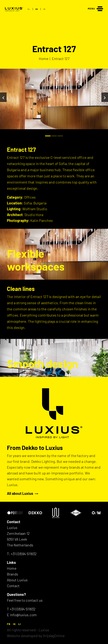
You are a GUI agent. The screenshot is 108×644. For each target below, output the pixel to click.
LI (20, 624)
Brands (12, 574)
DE (44, 9)
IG (14, 624)
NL (29, 9)
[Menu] (95, 8)
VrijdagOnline (54, 636)
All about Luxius (23, 493)
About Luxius (17, 580)
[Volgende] (105, 97)
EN (37, 9)
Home (12, 568)
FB (9, 624)
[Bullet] (48, 136)
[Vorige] (3, 97)
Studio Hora (34, 215)
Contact (13, 586)
